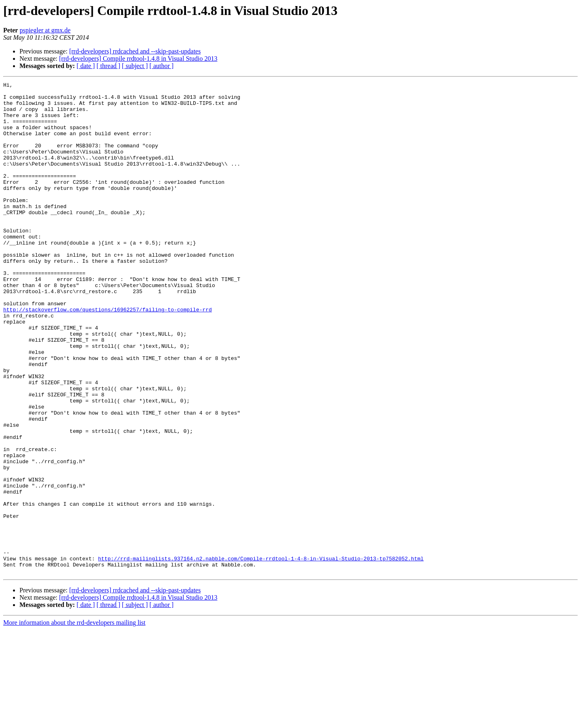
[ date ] (86, 66)
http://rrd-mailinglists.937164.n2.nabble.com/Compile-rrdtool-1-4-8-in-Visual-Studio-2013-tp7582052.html (261, 654)
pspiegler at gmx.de (45, 30)
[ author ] (162, 66)
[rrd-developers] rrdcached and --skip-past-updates (135, 51)
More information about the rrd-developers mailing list (74, 721)
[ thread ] (108, 66)
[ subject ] (135, 66)
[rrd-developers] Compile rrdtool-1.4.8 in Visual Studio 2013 (138, 59)
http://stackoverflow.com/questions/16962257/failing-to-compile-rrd (108, 355)
